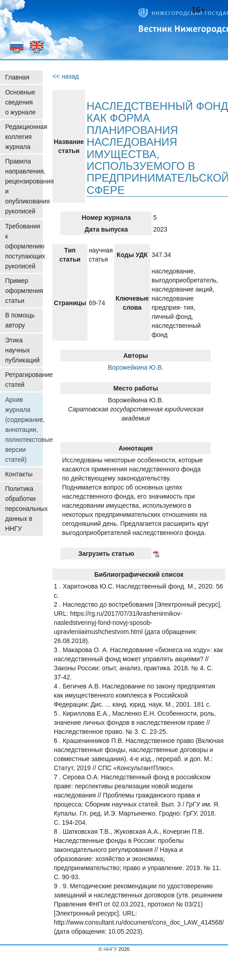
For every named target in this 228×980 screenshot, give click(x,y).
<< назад (66, 76)
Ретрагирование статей (24, 380)
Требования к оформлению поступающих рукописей (24, 246)
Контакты (19, 474)
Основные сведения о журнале (20, 102)
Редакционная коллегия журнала (24, 137)
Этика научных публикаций (22, 350)
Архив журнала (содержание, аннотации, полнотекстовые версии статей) (24, 430)
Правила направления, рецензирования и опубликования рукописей (24, 186)
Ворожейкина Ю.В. (136, 367)
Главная (17, 77)
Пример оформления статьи (24, 291)
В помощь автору (20, 320)
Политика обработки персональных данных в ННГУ (24, 509)
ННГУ (110, 949)
